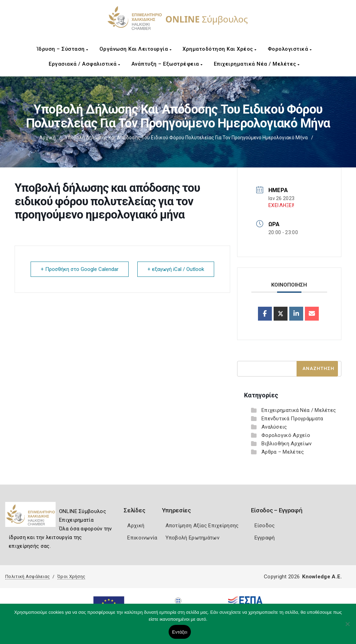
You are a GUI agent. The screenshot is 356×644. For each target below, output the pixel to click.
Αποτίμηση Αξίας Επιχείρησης (202, 526)
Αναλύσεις (274, 427)
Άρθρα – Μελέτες (283, 452)
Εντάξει (180, 632)
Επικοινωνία (142, 538)
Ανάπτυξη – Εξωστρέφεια (167, 64)
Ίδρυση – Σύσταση (63, 49)
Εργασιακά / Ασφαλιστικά (84, 64)
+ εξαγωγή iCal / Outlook (176, 269)
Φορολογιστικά (290, 49)
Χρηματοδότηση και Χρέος (220, 49)
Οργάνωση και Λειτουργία (136, 49)
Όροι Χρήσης (71, 576)
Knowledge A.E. (322, 577)
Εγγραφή (265, 538)
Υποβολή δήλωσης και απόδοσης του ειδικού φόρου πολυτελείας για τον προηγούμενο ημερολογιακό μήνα (186, 138)
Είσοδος (265, 526)
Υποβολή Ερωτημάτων (192, 538)
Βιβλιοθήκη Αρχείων (286, 444)
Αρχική (47, 138)
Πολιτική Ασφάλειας (27, 576)
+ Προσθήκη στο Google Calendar (80, 269)
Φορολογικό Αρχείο (286, 435)
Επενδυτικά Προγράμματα (292, 419)
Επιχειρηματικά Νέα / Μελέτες (257, 64)
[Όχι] (347, 627)
